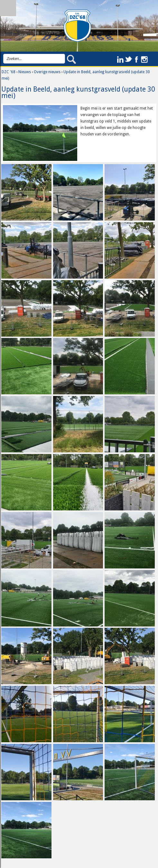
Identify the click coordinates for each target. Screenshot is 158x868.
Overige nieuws (47, 72)
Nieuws (25, 72)
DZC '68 (9, 72)
